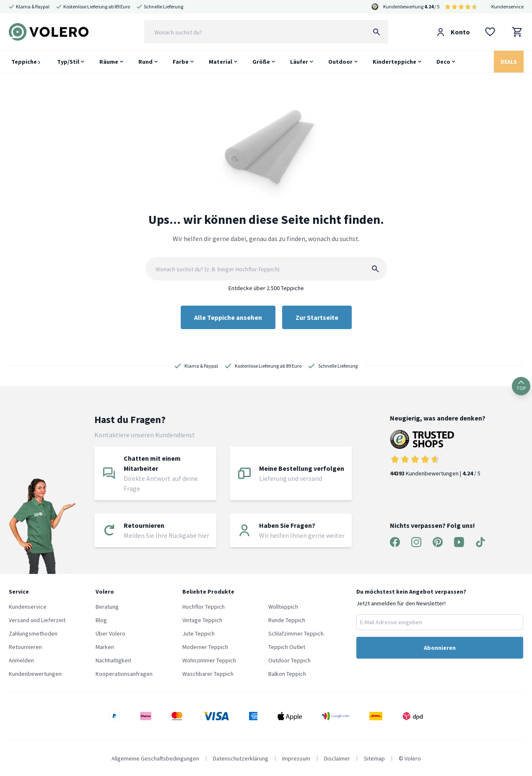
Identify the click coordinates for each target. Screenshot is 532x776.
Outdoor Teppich (289, 660)
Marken (105, 647)
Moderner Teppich (205, 647)
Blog (101, 620)
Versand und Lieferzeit (37, 620)
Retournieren (25, 647)
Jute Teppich (199, 633)
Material (221, 62)
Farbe (181, 62)
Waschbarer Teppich (208, 674)
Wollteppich (283, 607)
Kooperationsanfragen (124, 674)
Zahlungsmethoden (33, 633)
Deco (443, 62)
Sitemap (374, 758)
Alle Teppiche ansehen (228, 317)
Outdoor (340, 62)
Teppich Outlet (287, 647)
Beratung (107, 607)
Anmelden (21, 660)
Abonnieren (440, 648)
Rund (145, 62)
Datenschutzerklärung (241, 758)
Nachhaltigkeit (113, 660)
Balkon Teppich (287, 674)
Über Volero (110, 633)
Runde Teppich (287, 620)
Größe (261, 62)
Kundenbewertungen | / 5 (438, 453)
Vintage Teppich (202, 620)
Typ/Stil (68, 62)
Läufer (299, 62)
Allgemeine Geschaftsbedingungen (155, 758)
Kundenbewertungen (35, 674)
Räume (109, 62)
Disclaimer (337, 758)
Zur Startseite (317, 317)
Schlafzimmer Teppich (296, 633)
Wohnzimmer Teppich (209, 660)
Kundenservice (507, 6)
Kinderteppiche (394, 62)
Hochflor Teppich (204, 607)
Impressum (296, 758)
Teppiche (26, 62)
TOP (521, 386)
